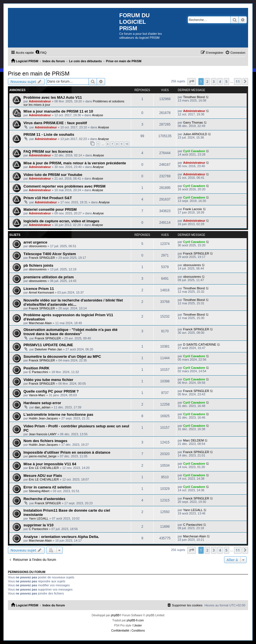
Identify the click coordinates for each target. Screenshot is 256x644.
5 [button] (226, 81)
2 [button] (207, 81)
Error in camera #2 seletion (47, 487)
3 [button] (214, 81)
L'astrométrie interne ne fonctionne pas (58, 414)
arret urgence (35, 242)
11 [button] (238, 81)
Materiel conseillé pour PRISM (50, 209)
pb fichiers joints (38, 265)
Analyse (98, 115)
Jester (138, 625)
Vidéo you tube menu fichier (48, 380)
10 (127, 144)
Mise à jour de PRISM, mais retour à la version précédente (75, 163)
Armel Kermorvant (41, 292)
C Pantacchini (38, 372)
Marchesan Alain (40, 323)
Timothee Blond (194, 97)
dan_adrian (43, 407)
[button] (192, 81)
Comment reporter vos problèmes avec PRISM (64, 186)
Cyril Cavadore (194, 151)
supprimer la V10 (38, 525)
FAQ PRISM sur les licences (48, 151)
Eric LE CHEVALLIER (44, 468)
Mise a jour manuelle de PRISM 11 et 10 (58, 111)
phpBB (115, 615)
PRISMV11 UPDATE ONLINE (48, 345)
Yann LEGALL (39, 518)
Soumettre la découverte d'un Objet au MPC (62, 357)
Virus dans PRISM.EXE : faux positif (55, 123)
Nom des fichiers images (45, 441)
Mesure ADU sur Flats (43, 476)
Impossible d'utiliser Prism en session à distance (67, 452)
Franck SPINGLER (42, 258)
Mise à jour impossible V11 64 (50, 464)
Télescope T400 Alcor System (50, 254)
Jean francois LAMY (43, 434)
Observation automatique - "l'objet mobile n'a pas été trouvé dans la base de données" (70, 332)
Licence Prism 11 (39, 289)
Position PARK (36, 368)
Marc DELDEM (193, 440)
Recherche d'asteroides (44, 499)
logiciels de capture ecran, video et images (61, 221)
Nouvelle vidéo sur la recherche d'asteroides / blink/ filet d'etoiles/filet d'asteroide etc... (73, 302)
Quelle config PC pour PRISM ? (51, 391)
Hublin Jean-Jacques (43, 418)
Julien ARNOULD (195, 134)
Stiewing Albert (39, 491)
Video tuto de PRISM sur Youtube (53, 175)
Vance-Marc (37, 395)
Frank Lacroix (193, 209)
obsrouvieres (38, 246)
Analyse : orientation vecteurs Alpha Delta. (61, 537)
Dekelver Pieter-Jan (48, 349)
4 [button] (220, 81)
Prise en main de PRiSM (39, 74)
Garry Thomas (193, 122)
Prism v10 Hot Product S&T (48, 198)
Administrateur (40, 101)
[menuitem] (41, 53)
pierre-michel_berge (43, 456)
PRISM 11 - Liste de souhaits (49, 134)
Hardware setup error (42, 403)
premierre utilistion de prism (49, 277)
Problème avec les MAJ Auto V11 (53, 97)
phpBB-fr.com (135, 620)
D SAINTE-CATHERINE (200, 344)
